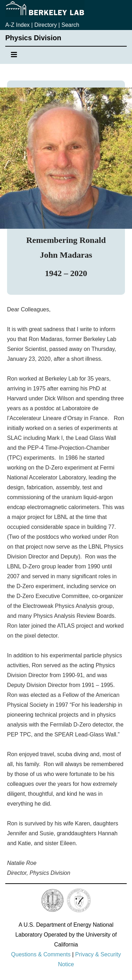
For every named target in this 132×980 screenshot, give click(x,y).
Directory (45, 25)
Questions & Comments (41, 954)
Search (70, 25)
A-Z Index (17, 25)
